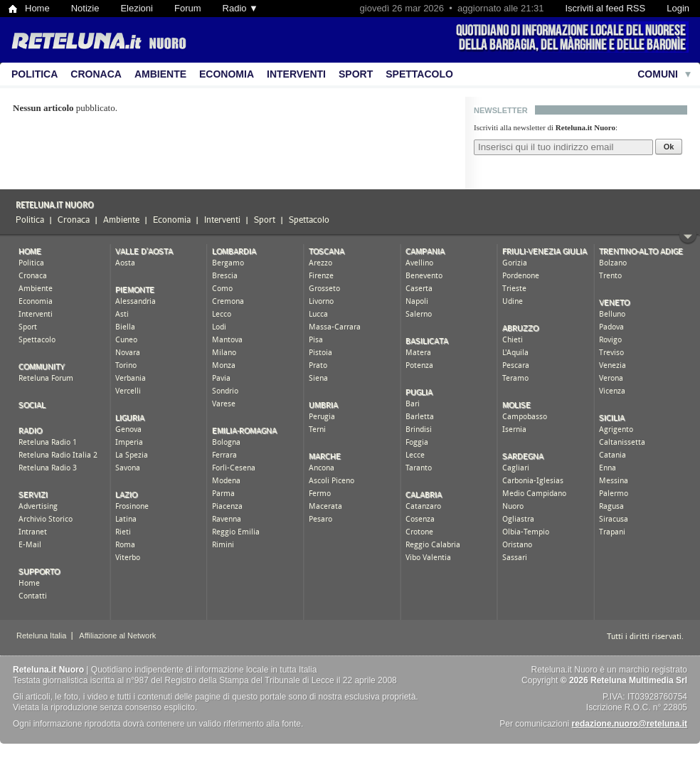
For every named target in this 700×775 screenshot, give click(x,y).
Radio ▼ (240, 8)
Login (678, 8)
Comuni (658, 74)
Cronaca (96, 74)
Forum (188, 8)
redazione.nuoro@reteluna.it (630, 724)
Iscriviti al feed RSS (605, 8)
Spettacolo (419, 74)
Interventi (296, 74)
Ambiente (160, 74)
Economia (227, 74)
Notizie (85, 8)
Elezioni (137, 8)
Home (37, 8)
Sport (356, 74)
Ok (669, 147)
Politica (35, 74)
